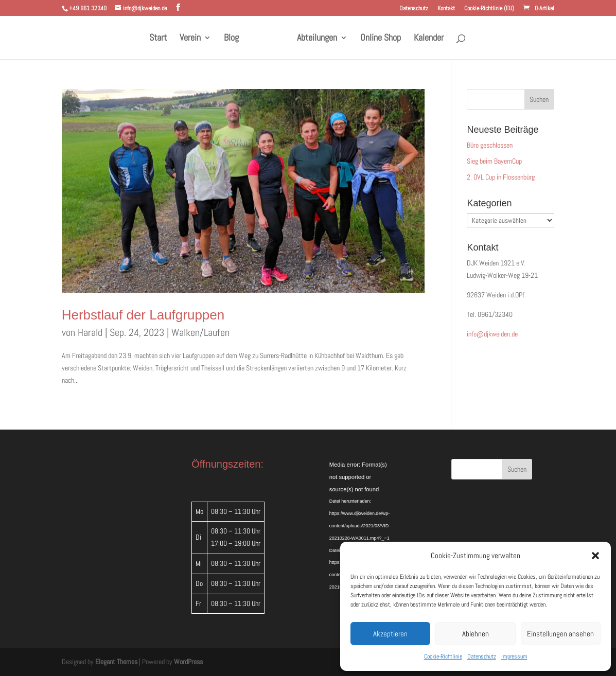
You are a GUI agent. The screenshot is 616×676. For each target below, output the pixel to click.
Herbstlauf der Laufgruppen (143, 315)
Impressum (514, 656)
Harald (90, 332)
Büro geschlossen (490, 145)
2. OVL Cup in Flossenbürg (501, 177)
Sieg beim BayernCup (494, 161)
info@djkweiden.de (492, 334)
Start (162, 39)
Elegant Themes (116, 662)
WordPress (188, 662)
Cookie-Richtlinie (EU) (489, 9)
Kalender (425, 39)
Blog (235, 39)
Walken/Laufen (200, 332)
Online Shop (377, 39)
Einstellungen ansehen (560, 634)
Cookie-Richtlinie (443, 656)
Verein (194, 39)
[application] (373, 488)
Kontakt (446, 9)
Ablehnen (476, 634)
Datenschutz (482, 656)
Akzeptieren (390, 634)
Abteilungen (313, 39)
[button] (595, 556)
